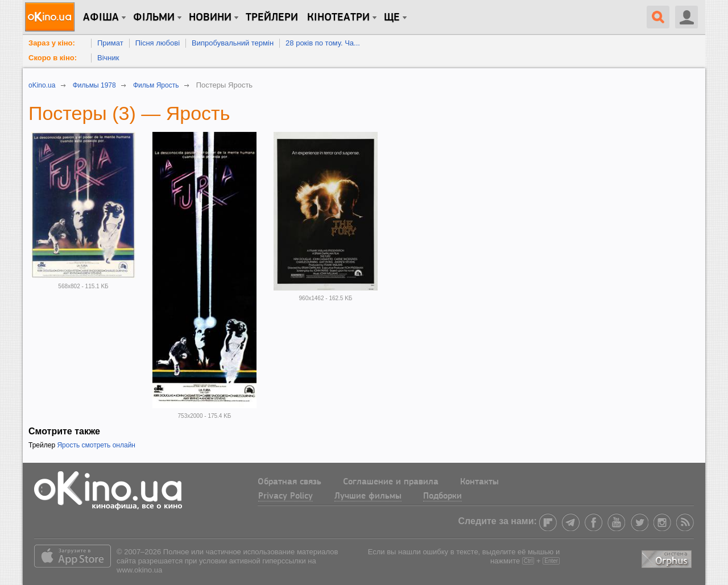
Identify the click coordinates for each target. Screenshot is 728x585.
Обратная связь (289, 482)
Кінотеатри (338, 18)
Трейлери (272, 18)
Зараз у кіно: (52, 43)
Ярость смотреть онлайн (96, 445)
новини (210, 18)
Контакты (479, 482)
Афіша (101, 18)
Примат (110, 43)
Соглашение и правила (391, 482)
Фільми (154, 18)
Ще (392, 18)
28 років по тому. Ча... (323, 43)
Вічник (108, 58)
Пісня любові (158, 43)
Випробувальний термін (233, 43)
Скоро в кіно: (53, 58)
